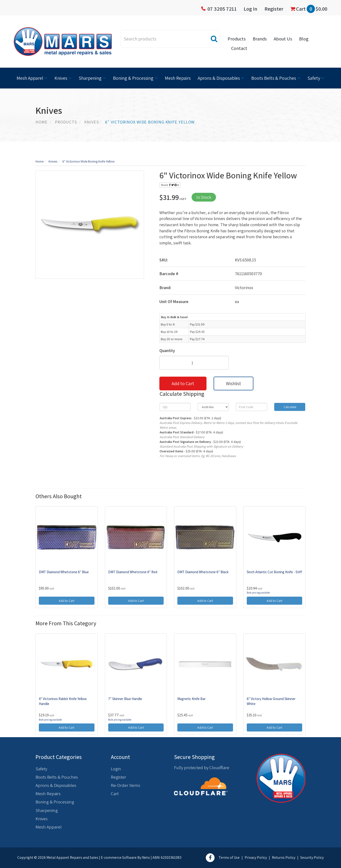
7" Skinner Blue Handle (125, 699)
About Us (283, 39)
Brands (260, 39)
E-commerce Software (119, 857)
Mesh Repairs (178, 78)
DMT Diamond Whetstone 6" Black (203, 572)
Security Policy (312, 857)
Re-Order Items (126, 785)
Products (237, 39)
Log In (251, 9)
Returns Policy (284, 857)
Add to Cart (183, 383)
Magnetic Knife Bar (191, 699)
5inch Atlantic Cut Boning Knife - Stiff (274, 572)
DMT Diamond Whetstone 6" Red (133, 572)
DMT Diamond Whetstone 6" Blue (64, 572)
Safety (314, 78)
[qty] (175, 407)
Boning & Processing (133, 78)
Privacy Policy (256, 857)
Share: (170, 185)
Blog (304, 39)
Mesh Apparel (30, 78)
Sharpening (90, 78)
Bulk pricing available (258, 593)
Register (274, 9)
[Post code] (251, 407)
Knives (61, 78)
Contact (239, 48)
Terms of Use (229, 857)
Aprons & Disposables (219, 78)
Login (116, 769)
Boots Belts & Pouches (274, 78)
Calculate (290, 407)
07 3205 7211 (222, 9)
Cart (309, 9)
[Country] (213, 407)
